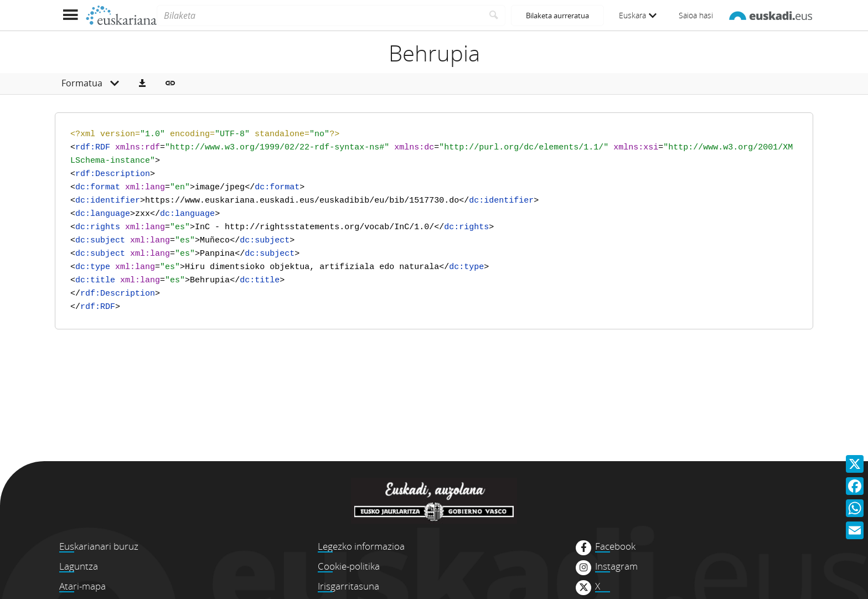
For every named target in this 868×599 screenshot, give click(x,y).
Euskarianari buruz (99, 546)
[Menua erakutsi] (70, 15)
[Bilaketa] (320, 16)
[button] (142, 84)
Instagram (616, 566)
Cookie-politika (349, 566)
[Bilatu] (494, 16)
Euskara (638, 15)
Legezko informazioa (361, 546)
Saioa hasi (696, 15)
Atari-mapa (82, 586)
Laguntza (79, 566)
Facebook (615, 546)
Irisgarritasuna (348, 586)
